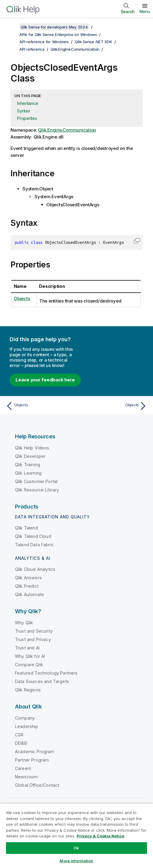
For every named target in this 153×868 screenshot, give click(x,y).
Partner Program (32, 760)
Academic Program (35, 752)
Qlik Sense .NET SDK (93, 42)
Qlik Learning (28, 473)
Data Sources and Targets (42, 681)
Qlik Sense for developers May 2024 (54, 27)
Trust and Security (34, 631)
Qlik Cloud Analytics (35, 569)
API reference (32, 49)
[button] (137, 241)
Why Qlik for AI (30, 656)
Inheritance (28, 103)
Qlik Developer (30, 456)
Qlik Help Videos (32, 448)
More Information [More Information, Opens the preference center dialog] (76, 861)
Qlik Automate (29, 594)
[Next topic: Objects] (113, 406)
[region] (76, 836)
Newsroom (26, 777)
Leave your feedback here (45, 380)
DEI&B (21, 743)
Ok (76, 848)
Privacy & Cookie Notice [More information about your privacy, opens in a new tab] (100, 836)
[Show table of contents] (12, 27)
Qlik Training (28, 465)
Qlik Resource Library (37, 490)
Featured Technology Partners (46, 673)
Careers (23, 768)
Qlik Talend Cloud (33, 536)
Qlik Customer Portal (36, 481)
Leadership (27, 726)
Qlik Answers (28, 578)
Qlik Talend (26, 528)
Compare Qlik (29, 665)
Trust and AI (27, 648)
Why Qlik (24, 623)
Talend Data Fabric (34, 545)
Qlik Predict (27, 586)
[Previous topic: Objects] (40, 406)
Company (25, 718)
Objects (22, 298)
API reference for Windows (44, 42)
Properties (27, 118)
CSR (19, 735)
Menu (145, 11)
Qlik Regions (28, 690)
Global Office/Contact (37, 785)
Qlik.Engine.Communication (75, 49)
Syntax (24, 111)
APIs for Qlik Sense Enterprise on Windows (58, 34)
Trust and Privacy (33, 639)
